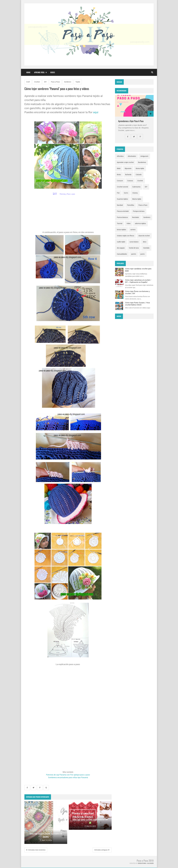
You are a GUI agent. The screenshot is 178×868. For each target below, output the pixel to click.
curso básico (134, 242)
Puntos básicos (122, 217)
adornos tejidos (140, 223)
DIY (45, 82)
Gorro (126, 193)
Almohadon (132, 156)
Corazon (120, 181)
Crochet (37, 82)
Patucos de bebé (123, 211)
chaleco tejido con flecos (125, 236)
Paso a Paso (55, 82)
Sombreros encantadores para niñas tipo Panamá (68, 777)
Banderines (142, 162)
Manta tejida (137, 199)
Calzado (139, 175)
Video (129, 223)
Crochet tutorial (122, 187)
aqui (96, 112)
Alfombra (120, 156)
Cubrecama (136, 187)
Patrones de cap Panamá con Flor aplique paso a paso (68, 775)
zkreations (142, 863)
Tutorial (120, 223)
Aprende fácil (40, 72)
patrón (134, 254)
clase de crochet (144, 236)
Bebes (53, 72)
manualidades (122, 254)
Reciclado (136, 217)
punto (143, 254)
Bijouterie (128, 168)
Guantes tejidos (122, 199)
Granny (135, 193)
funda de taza (134, 248)
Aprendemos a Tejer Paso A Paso (131, 121)
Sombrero (68, 82)
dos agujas (121, 248)
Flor (118, 193)
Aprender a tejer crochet (125, 162)
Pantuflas (131, 205)
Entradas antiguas (102, 850)
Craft (28, 82)
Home (28, 72)
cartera (133, 230)
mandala (146, 248)
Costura (130, 181)
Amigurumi (144, 156)
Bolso (119, 175)
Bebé (119, 168)
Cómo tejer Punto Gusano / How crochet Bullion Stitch (137, 304)
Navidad (120, 205)
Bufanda (128, 175)
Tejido (78, 82)
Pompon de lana (139, 211)
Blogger (151, 863)
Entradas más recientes (36, 850)
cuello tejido (121, 242)
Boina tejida (140, 168)
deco (145, 242)
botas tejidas (121, 230)
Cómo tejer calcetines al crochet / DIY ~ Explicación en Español (138, 281)
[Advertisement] (68, 215)
